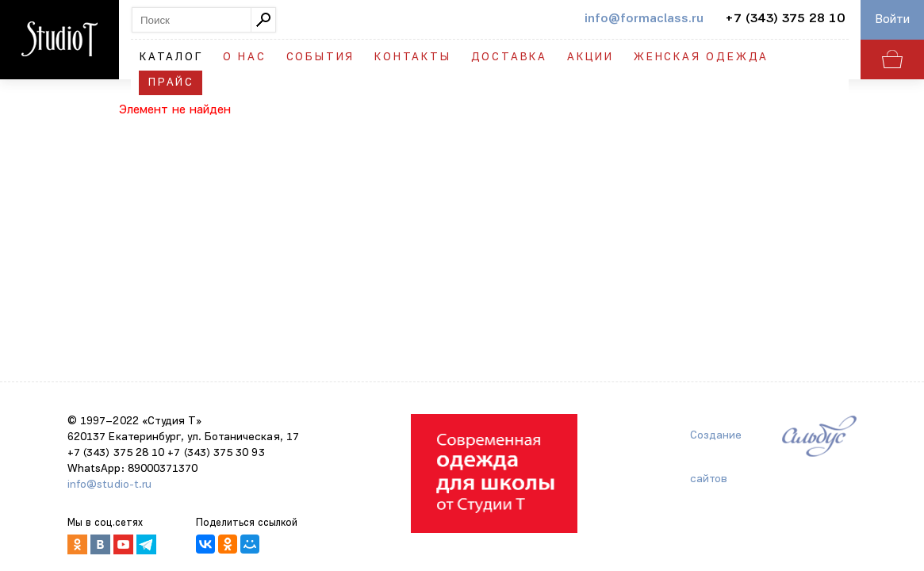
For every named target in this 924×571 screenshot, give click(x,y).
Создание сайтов (716, 444)
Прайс (171, 83)
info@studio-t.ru (109, 485)
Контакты (412, 57)
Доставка (509, 57)
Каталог (171, 57)
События (321, 57)
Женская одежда (701, 57)
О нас (245, 57)
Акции (590, 57)
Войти (893, 20)
